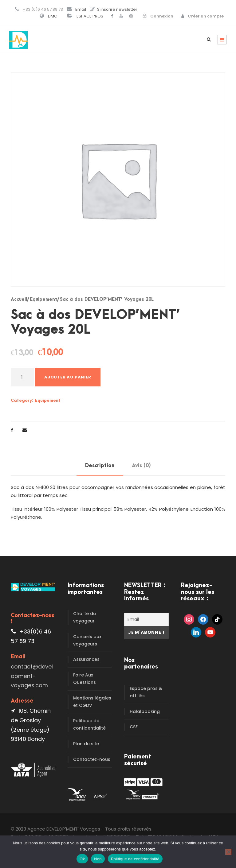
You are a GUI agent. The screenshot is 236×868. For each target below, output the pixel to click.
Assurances (86, 659)
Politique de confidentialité (89, 724)
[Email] (146, 620)
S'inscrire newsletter (117, 9)
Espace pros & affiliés (146, 692)
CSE (134, 727)
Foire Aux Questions (85, 679)
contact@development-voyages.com (32, 676)
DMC (53, 16)
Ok (82, 859)
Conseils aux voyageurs (87, 640)
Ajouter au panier (68, 377)
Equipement (43, 299)
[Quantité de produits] (22, 377)
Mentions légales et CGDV (92, 702)
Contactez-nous (92, 759)
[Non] (228, 852)
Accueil (19, 299)
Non (98, 859)
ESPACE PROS (90, 16)
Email (81, 9)
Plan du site (86, 744)
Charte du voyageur (85, 617)
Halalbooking (145, 711)
